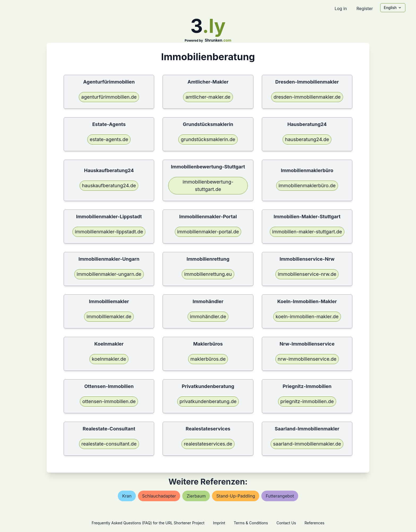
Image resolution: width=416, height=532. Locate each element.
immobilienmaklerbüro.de (307, 186)
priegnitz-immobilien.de (307, 401)
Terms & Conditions (251, 523)
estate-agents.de (109, 139)
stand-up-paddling (236, 496)
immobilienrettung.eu (208, 274)
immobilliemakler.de (109, 317)
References (315, 523)
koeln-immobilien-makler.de (307, 317)
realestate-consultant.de (109, 444)
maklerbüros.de (208, 359)
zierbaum (196, 496)
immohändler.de (208, 317)
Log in (341, 8)
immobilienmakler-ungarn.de (109, 274)
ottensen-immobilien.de (109, 401)
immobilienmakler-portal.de (208, 232)
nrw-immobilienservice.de (307, 359)
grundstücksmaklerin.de (208, 139)
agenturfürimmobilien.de (109, 97)
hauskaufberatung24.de (109, 186)
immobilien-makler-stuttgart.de (307, 232)
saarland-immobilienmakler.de (307, 444)
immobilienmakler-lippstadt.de (109, 232)
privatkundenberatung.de (208, 401)
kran (127, 496)
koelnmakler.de (109, 359)
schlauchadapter (159, 496)
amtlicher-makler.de (208, 97)
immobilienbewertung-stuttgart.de (208, 186)
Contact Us (286, 523)
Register (365, 8)
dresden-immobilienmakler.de (307, 97)
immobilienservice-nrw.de (307, 274)
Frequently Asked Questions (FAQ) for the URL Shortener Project (148, 523)
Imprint (219, 523)
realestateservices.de (208, 444)
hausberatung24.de (307, 139)
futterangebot (280, 496)
